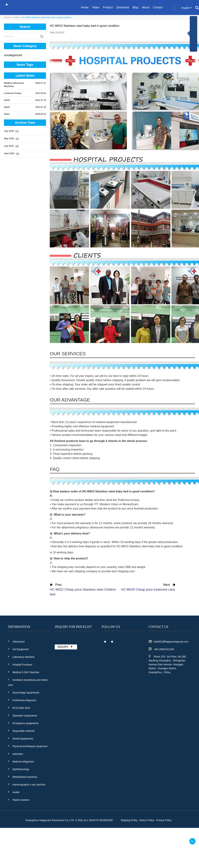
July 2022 (9, 146)
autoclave (16, 754)
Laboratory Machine (21, 657)
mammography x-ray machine (27, 784)
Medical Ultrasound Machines (14, 85)
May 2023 (9, 138)
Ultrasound (16, 641)
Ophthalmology (19, 769)
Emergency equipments (23, 723)
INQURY (65, 647)
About (146, 7)
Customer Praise (13, 93)
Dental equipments (21, 738)
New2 (7, 107)
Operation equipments (23, 715)
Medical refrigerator (21, 761)
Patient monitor (19, 800)
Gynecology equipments (24, 692)
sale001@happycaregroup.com (169, 641)
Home (85, 7)
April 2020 (9, 153)
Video (96, 7)
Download (123, 7)
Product (108, 7)
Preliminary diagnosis (22, 700)
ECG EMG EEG (19, 708)
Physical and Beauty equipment (28, 746)
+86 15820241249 (161, 649)
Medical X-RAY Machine (24, 672)
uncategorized (13, 55)
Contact (158, 7)
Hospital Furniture (20, 664)
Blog (136, 7)
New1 (7, 114)
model (14, 792)
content (16, 17)
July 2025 (9, 131)
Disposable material (21, 731)
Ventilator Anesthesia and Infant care (28, 682)
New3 (7, 100)
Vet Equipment (18, 649)
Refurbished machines (23, 777)
